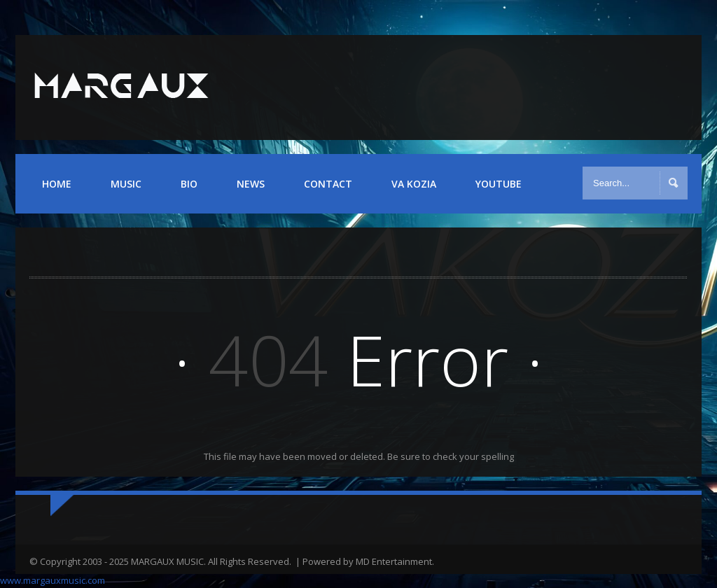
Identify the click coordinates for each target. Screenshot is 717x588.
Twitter (594, 86)
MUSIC (126, 184)
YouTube (632, 86)
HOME (57, 184)
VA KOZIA (414, 184)
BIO (189, 184)
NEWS (251, 184)
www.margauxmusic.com (53, 580)
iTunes (670, 86)
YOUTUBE (499, 184)
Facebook (556, 86)
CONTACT (328, 184)
